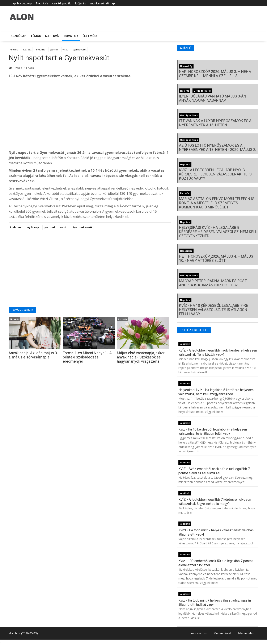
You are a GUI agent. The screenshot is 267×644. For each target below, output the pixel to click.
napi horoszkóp (21, 3)
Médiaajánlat (222, 633)
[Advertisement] (90, 115)
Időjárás (80, 3)
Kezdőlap (18, 36)
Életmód (90, 36)
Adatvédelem (246, 633)
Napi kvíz (42, 3)
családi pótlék (62, 3)
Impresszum (199, 633)
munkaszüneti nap (102, 3)
